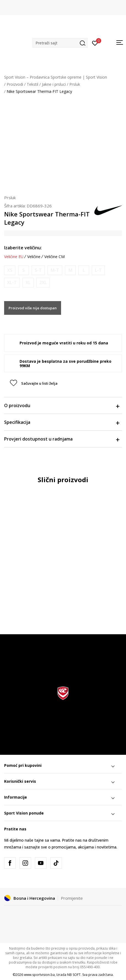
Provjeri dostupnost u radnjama (62, 439)
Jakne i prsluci (54, 84)
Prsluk (75, 84)
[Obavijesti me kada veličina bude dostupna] (10, 270)
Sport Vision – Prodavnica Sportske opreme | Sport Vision (56, 77)
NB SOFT (74, 975)
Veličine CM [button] (54, 257)
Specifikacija (62, 422)
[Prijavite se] (95, 43)
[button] (60, 43)
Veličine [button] (34, 257)
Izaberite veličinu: (23, 248)
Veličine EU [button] (14, 257)
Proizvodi (15, 84)
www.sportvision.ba (39, 975)
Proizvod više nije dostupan (33, 308)
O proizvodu (62, 405)
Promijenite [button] (72, 898)
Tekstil (32, 84)
